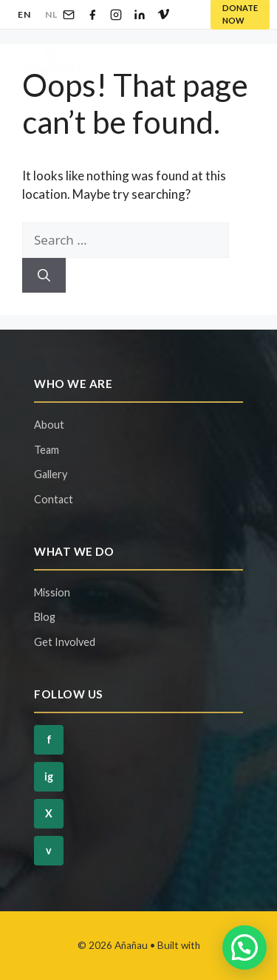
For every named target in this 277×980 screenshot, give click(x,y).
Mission (52, 592)
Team (47, 450)
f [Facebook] (49, 739)
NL (51, 14)
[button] (244, 947)
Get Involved (65, 642)
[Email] (69, 15)
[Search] (44, 276)
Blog (45, 617)
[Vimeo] (163, 15)
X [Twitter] (49, 813)
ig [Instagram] (49, 776)
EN (24, 14)
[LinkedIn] (140, 15)
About (49, 425)
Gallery (51, 474)
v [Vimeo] (49, 850)
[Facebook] (92, 15)
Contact (54, 499)
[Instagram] (116, 15)
